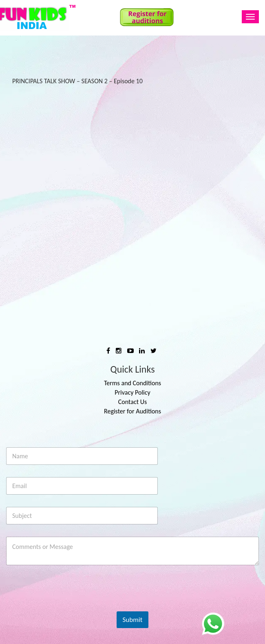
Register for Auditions (132, 411)
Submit (133, 620)
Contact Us (132, 402)
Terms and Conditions (132, 383)
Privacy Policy (132, 392)
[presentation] (68, 606)
